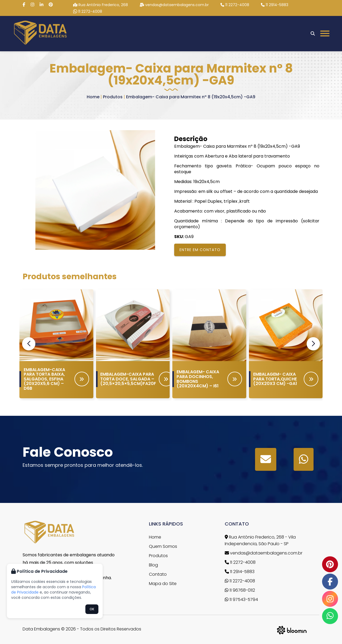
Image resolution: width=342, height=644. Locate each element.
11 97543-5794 (241, 599)
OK (92, 609)
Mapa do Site (163, 584)
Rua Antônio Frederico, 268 (101, 5)
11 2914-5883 (275, 5)
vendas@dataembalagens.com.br (174, 5)
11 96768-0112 (240, 590)
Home (93, 97)
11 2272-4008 (235, 5)
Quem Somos (163, 546)
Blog (153, 565)
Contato (158, 574)
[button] (313, 344)
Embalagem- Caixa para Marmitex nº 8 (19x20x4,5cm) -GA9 (191, 97)
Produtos (113, 97)
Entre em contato (200, 250)
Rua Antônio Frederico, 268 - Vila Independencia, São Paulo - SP (260, 540)
